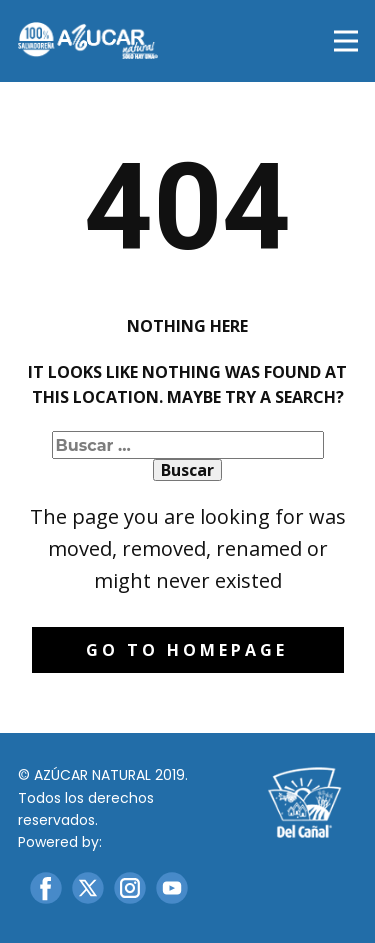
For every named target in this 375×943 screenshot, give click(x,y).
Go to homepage (187, 650)
